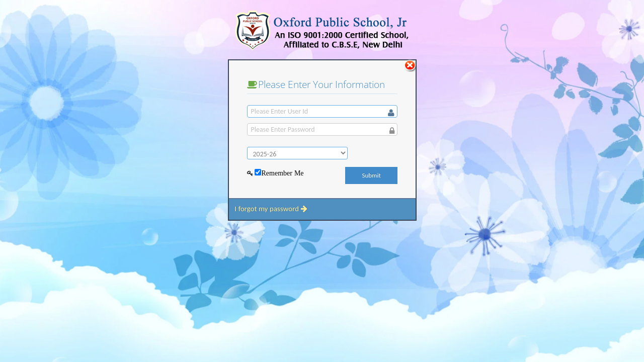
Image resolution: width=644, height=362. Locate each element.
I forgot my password (271, 209)
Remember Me (282, 173)
